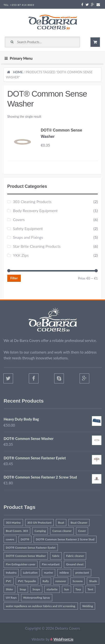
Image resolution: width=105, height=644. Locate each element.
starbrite (52, 589)
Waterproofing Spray (37, 598)
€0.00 (95, 42)
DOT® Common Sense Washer (26, 556)
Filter (14, 278)
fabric (56, 556)
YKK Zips (21, 255)
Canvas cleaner (62, 531)
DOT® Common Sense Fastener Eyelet (31, 548)
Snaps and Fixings (28, 237)
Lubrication (30, 573)
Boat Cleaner (79, 523)
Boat (61, 523)
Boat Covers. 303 (17, 531)
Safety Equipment (28, 228)
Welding (88, 606)
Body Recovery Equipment (35, 211)
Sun (67, 589)
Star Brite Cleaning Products (37, 246)
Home (18, 72)
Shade (93, 581)
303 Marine (13, 523)
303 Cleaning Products (32, 202)
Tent (90, 589)
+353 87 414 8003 (22, 5)
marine (49, 573)
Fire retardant (51, 564)
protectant (82, 573)
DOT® (25, 539)
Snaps (36, 589)
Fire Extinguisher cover (21, 564)
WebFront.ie (63, 639)
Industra (11, 573)
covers (10, 539)
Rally (46, 581)
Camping (40, 531)
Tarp (78, 589)
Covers (19, 219)
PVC (9, 581)
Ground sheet (75, 564)
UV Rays (11, 598)
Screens (78, 581)
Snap (23, 589)
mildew (64, 573)
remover (61, 581)
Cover (82, 531)
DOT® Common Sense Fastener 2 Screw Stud (65, 539)
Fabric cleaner (75, 556)
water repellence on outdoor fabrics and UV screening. (41, 606)
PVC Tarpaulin (27, 581)
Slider (9, 589)
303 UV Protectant (39, 523)
